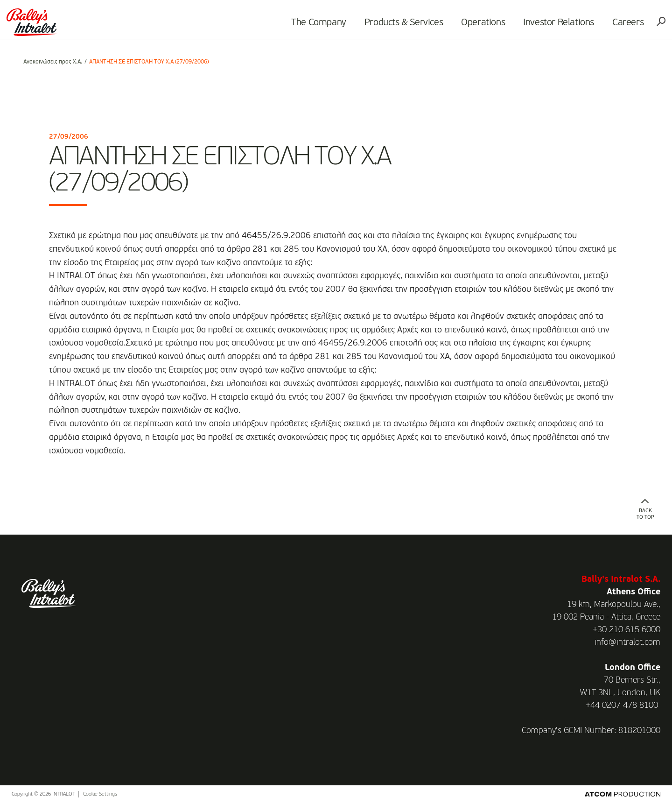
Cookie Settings (100, 794)
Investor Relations (545, 26)
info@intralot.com (627, 642)
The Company (305, 26)
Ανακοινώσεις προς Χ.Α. (53, 62)
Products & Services (390, 26)
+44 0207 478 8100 (622, 705)
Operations (469, 26)
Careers (614, 26)
